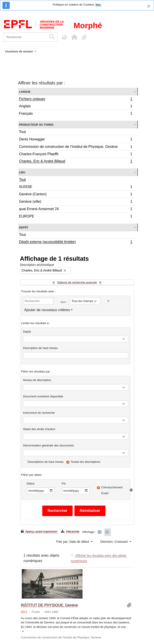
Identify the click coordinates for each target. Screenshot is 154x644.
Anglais (76, 107)
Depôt (24, 227)
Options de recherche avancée (77, 282)
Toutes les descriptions (86, 462)
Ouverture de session (19, 51)
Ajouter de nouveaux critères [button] (47, 310)
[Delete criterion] (108, 301)
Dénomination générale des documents (49, 445)
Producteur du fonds (36, 124)
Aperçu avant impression (39, 531)
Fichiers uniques (76, 99)
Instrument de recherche (39, 413)
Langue (25, 92)
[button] (74, 37)
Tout (22, 132)
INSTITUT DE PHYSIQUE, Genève (49, 605)
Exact (105, 493)
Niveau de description (37, 380)
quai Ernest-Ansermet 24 (76, 210)
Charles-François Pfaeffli (76, 155)
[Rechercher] (25, 37)
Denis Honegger (76, 140)
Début (31, 484)
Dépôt (27, 332)
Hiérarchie (70, 531)
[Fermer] (149, 6)
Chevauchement (112, 487)
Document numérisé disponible (43, 396)
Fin (64, 484)
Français (76, 114)
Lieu (22, 172)
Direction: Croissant (114, 542)
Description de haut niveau (40, 348)
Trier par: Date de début (73, 542)
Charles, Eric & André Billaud (76, 162)
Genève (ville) (76, 202)
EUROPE (76, 217)
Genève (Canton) (76, 195)
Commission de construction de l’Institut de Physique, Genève (76, 147)
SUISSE (76, 187)
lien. (98, 5)
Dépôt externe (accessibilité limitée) (76, 242)
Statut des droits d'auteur (39, 429)
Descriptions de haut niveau (46, 462)
